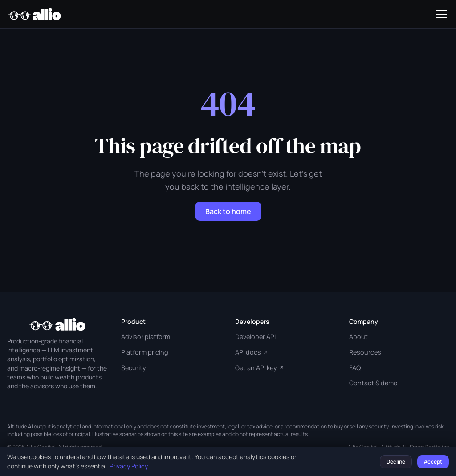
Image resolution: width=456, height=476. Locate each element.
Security (134, 368)
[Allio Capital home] (34, 14)
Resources (365, 352)
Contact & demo (373, 383)
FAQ (355, 368)
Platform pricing (145, 352)
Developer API (255, 337)
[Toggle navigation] (441, 14)
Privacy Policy (129, 466)
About (358, 337)
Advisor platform (146, 337)
